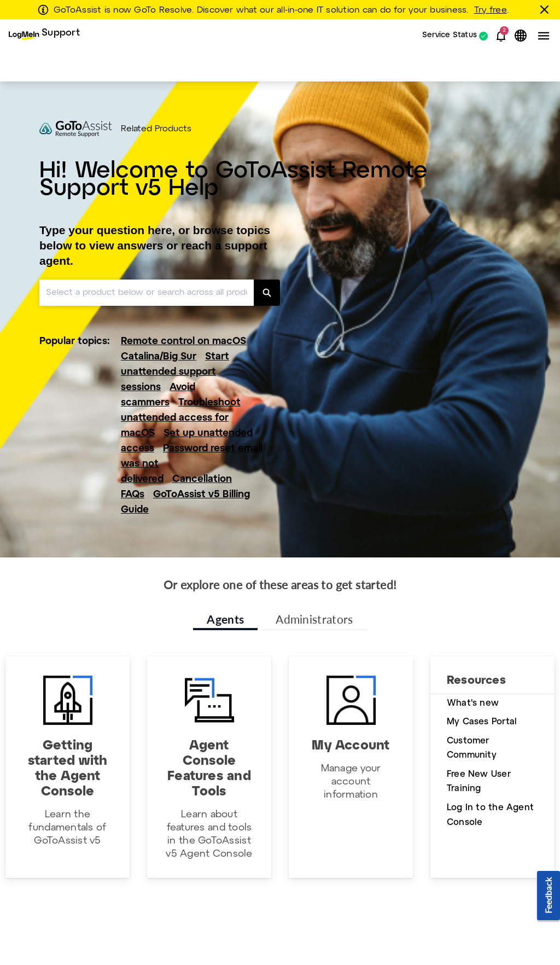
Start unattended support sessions (175, 372)
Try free (491, 10)
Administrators (314, 619)
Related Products (156, 129)
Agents (225, 619)
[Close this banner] (546, 9)
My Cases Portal (482, 722)
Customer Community (472, 748)
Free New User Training (479, 782)
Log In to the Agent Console (490, 815)
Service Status (450, 36)
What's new (473, 703)
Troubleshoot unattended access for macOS (181, 418)
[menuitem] (44, 36)
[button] (501, 36)
